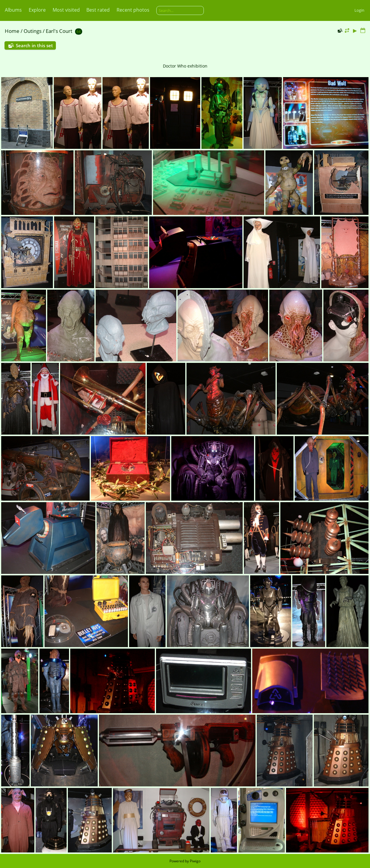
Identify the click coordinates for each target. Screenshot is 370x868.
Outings (33, 31)
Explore (37, 10)
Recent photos (133, 10)
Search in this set (34, 45)
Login (359, 10)
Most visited (66, 10)
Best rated (98, 10)
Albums (13, 10)
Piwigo (195, 861)
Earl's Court (59, 31)
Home (12, 31)
